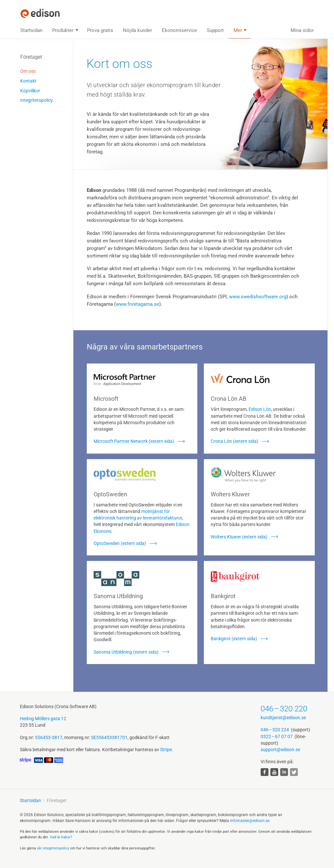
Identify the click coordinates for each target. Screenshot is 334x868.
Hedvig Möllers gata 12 (43, 719)
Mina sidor (302, 30)
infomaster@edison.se (250, 821)
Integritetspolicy (37, 100)
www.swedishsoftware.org (258, 297)
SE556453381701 (109, 737)
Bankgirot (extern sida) (234, 639)
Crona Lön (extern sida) (235, 441)
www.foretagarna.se (137, 304)
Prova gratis (100, 30)
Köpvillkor (30, 91)
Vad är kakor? (61, 837)
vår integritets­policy (53, 848)
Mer (238, 30)
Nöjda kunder (137, 30)
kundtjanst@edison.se (283, 718)
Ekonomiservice (179, 30)
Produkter (63, 30)
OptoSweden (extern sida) (120, 543)
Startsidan (31, 30)
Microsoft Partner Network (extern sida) (134, 441)
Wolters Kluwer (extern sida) (239, 537)
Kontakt (28, 81)
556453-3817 (49, 737)
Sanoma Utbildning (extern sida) (126, 652)
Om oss (28, 71)
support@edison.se (280, 750)
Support (215, 30)
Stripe (166, 750)
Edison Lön (260, 409)
